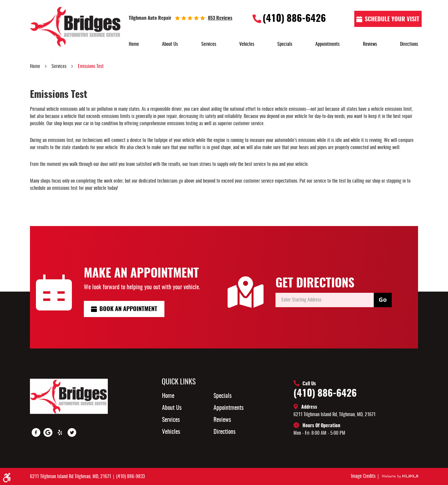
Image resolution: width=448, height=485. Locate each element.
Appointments (327, 44)
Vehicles (247, 44)
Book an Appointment (128, 309)
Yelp (60, 433)
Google (48, 433)
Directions (409, 44)
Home (134, 44)
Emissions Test (91, 66)
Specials (285, 44)
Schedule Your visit (392, 19)
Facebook (36, 433)
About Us (170, 44)
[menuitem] (134, 44)
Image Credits (364, 476)
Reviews (370, 44)
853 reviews (220, 18)
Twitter (72, 433)
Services (209, 44)
